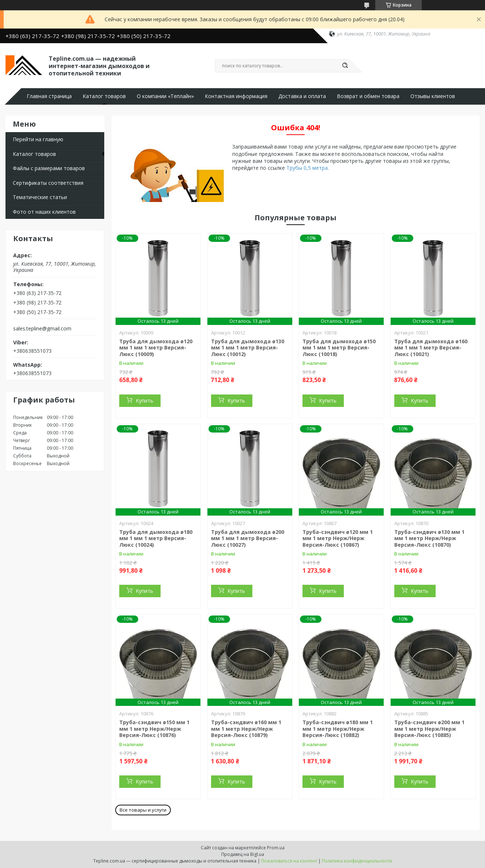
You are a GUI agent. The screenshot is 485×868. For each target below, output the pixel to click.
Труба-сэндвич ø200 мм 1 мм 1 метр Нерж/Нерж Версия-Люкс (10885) (429, 729)
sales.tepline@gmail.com (42, 329)
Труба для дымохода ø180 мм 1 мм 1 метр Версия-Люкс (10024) (156, 538)
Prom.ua (276, 848)
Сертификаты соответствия (48, 183)
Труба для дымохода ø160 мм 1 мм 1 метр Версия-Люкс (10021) (431, 348)
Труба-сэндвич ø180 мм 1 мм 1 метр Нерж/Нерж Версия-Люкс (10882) (338, 729)
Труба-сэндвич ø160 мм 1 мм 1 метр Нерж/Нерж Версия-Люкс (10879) (246, 729)
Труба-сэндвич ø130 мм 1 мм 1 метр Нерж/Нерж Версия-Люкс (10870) (429, 538)
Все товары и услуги (143, 810)
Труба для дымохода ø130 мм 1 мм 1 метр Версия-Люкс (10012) (248, 348)
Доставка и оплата (302, 96)
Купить (144, 401)
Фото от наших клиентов (44, 212)
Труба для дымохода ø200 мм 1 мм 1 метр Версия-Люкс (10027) (248, 538)
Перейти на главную (38, 139)
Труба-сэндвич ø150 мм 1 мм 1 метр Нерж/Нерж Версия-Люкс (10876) (154, 729)
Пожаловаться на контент (289, 861)
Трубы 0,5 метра (307, 168)
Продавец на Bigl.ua (243, 854)
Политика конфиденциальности (357, 861)
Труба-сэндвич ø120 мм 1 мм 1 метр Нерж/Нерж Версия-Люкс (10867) (338, 538)
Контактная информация (236, 96)
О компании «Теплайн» (165, 96)
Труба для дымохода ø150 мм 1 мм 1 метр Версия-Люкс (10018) (339, 348)
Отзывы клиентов (433, 96)
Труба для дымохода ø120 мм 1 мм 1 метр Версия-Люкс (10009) (156, 348)
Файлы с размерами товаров (49, 168)
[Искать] (345, 66)
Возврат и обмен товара (368, 96)
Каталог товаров (104, 96)
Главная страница (49, 96)
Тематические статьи (40, 197)
